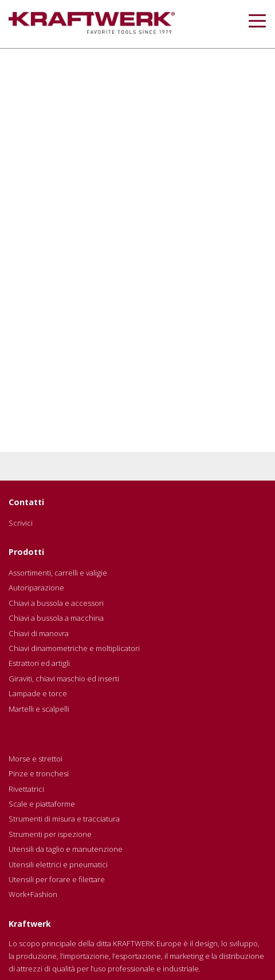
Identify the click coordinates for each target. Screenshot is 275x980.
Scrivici (21, 523)
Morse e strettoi (36, 759)
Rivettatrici (26, 789)
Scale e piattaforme (42, 804)
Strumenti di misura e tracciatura (64, 819)
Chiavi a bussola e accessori (56, 603)
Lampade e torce (38, 693)
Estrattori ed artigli (39, 663)
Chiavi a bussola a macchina (56, 618)
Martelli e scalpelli (39, 709)
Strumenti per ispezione (50, 834)
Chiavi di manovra (39, 633)
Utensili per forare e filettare (57, 879)
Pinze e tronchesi (39, 773)
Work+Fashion (33, 894)
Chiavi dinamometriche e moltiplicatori (74, 648)
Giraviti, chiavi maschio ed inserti (64, 679)
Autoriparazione (36, 588)
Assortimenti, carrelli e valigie (58, 573)
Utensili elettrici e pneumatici (58, 864)
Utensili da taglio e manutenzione (66, 849)
